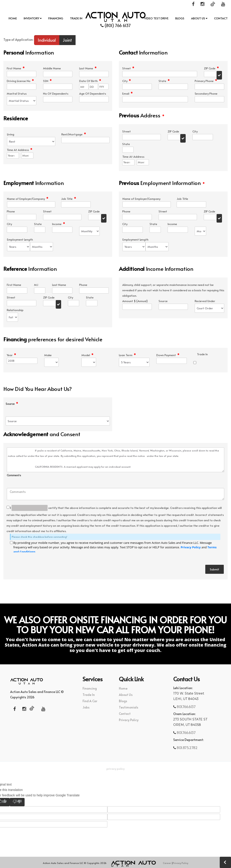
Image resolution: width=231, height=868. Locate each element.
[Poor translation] (17, 802)
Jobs (86, 707)
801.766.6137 (186, 706)
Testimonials (129, 707)
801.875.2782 (187, 747)
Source (12, 404)
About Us (199, 18)
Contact (221, 18)
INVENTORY (33, 18)
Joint (67, 40)
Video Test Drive (156, 18)
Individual (47, 40)
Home (13, 18)
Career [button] (167, 863)
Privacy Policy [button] (115, 769)
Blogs (180, 18)
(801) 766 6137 (116, 25)
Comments (14, 475)
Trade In (76, 18)
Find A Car (90, 701)
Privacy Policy (191, 547)
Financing (56, 18)
